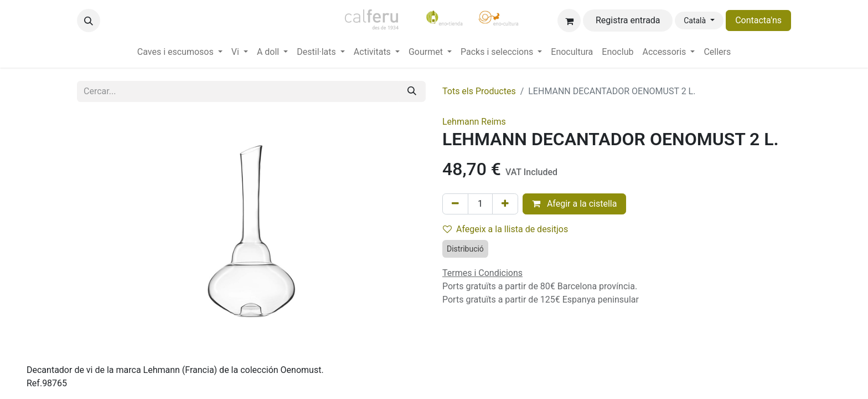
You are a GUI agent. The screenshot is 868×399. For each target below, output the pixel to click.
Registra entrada (628, 20)
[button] (89, 21)
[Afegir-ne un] (505, 204)
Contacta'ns (758, 20)
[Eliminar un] (455, 204)
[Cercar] (412, 91)
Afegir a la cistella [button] (575, 204)
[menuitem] (180, 52)
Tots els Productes (479, 91)
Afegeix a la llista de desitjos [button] (505, 229)
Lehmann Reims (474, 122)
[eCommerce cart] (569, 21)
